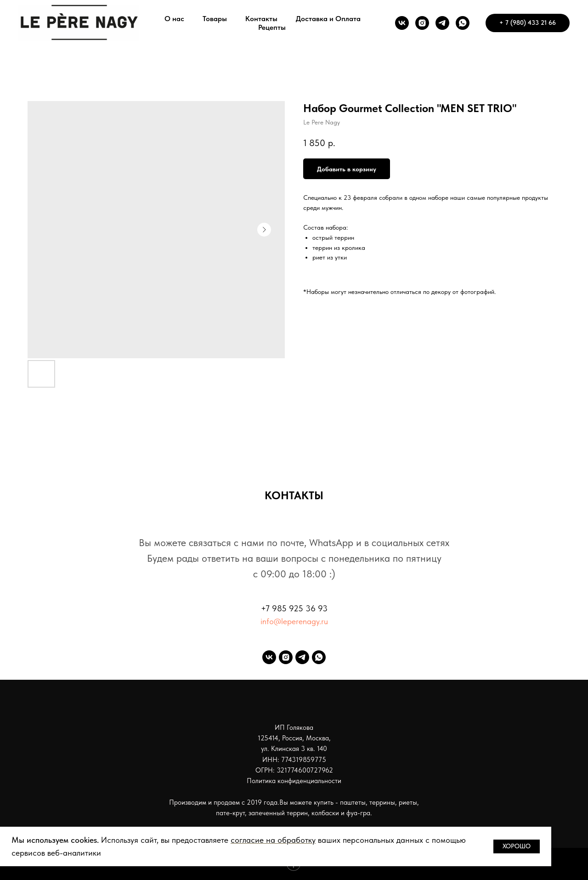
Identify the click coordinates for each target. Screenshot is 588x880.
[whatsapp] (463, 23)
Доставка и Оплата (328, 19)
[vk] (402, 23)
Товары (215, 19)
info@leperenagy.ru (294, 621)
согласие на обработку (273, 840)
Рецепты (272, 27)
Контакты (261, 19)
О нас (174, 19)
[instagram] (422, 23)
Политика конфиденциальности (294, 781)
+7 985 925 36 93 (294, 608)
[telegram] (442, 23)
